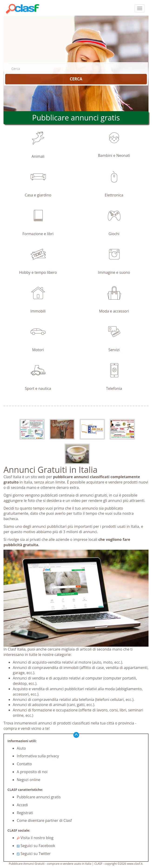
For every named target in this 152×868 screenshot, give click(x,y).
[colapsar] (140, 8)
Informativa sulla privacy (38, 756)
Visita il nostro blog (35, 838)
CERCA (76, 79)
